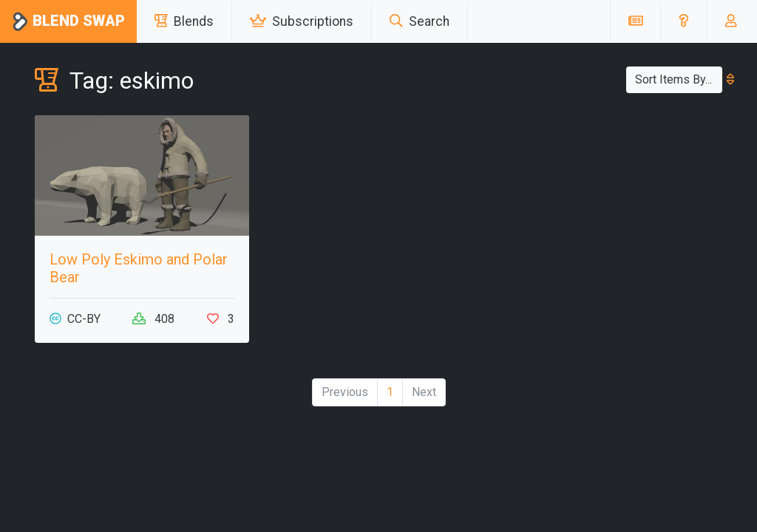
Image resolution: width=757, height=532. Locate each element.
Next (424, 392)
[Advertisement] (615, 208)
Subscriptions (302, 21)
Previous (345, 392)
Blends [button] (184, 21)
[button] (683, 21)
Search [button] (420, 21)
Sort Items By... (679, 79)
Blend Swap (68, 22)
